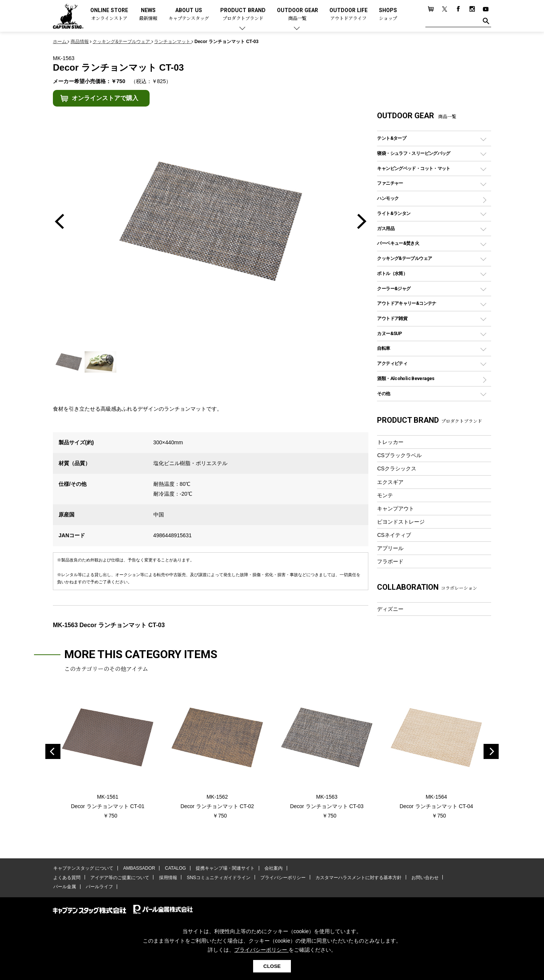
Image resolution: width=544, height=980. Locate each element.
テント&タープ (392, 138)
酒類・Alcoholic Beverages (406, 378)
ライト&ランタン (394, 213)
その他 (383, 393)
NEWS (148, 15)
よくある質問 (66, 878)
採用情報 (167, 878)
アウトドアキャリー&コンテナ (406, 303)
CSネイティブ (394, 535)
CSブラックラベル (399, 455)
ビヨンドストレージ (401, 522)
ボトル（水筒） (392, 273)
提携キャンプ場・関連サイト (223, 869)
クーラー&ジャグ (394, 288)
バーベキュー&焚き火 (398, 243)
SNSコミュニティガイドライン (217, 878)
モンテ (385, 495)
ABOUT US (189, 15)
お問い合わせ (421, 878)
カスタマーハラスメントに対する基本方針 (355, 878)
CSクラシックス (397, 468)
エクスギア (390, 482)
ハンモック (388, 198)
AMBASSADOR (138, 869)
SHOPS (388, 15)
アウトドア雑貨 (392, 318)
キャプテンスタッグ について (83, 869)
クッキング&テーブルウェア (404, 258)
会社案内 (271, 869)
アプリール (390, 548)
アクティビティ (392, 363)
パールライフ (98, 887)
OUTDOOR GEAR (297, 15)
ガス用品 (386, 228)
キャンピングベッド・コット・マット (413, 168)
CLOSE (272, 966)
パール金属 (64, 887)
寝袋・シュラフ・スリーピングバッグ (413, 153)
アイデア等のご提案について (119, 878)
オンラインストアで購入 (105, 98)
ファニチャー (390, 183)
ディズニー (390, 609)
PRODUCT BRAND (243, 15)
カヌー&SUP (389, 333)
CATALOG (174, 869)
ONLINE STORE (109, 15)
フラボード (390, 561)
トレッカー (390, 442)
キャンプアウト (396, 509)
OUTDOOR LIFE (348, 15)
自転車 (383, 348)
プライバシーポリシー (280, 878)
